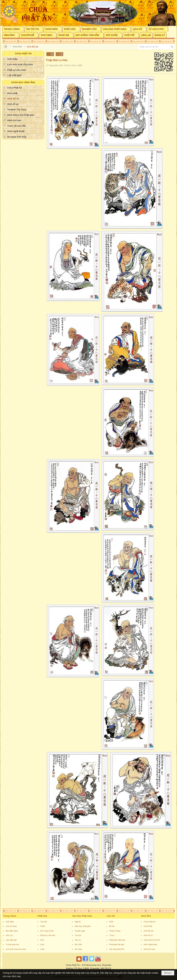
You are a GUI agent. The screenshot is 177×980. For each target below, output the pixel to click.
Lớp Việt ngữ (11, 940)
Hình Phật (148, 926)
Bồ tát (112, 926)
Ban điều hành (12, 931)
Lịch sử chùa (11, 926)
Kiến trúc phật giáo (83, 926)
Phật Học (43, 916)
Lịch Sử (111, 916)
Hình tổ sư (148, 935)
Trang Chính (10, 916)
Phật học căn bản (48, 935)
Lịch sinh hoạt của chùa (16, 949)
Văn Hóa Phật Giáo (82, 916)
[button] (13, 29)
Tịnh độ (44, 922)
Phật (111, 922)
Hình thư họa (149, 949)
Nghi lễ (78, 922)
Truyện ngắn (80, 931)
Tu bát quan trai (12, 944)
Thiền (43, 926)
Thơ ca (78, 940)
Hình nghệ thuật (150, 944)
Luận (42, 949)
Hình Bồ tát (148, 931)
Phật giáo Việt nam (117, 940)
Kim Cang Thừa (47, 931)
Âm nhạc (78, 949)
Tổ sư (112, 935)
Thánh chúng (115, 931)
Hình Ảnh (146, 916)
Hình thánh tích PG (152, 940)
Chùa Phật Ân (150, 922)
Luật (42, 944)
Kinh (42, 940)
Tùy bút (78, 935)
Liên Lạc (9, 935)
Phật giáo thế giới (117, 944)
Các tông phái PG (117, 949)
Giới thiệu (10, 922)
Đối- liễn (78, 944)
